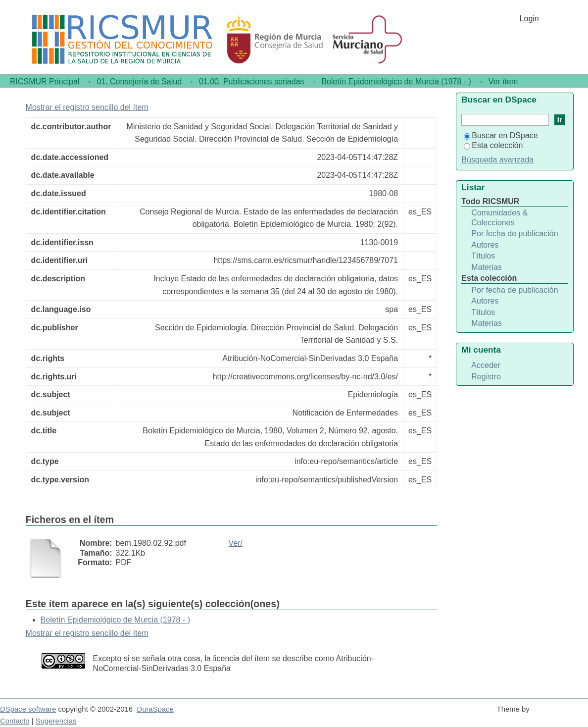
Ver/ (236, 543)
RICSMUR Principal (45, 81)
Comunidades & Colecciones (499, 218)
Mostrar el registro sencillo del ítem (87, 107)
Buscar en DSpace (501, 135)
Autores (485, 245)
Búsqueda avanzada (497, 160)
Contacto (15, 721)
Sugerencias (56, 721)
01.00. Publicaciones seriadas (252, 81)
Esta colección (493, 145)
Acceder (486, 365)
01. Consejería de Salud (139, 81)
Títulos (483, 256)
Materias (486, 267)
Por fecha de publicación (514, 234)
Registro (486, 377)
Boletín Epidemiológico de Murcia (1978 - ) (396, 81)
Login (529, 19)
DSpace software (28, 709)
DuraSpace (155, 709)
